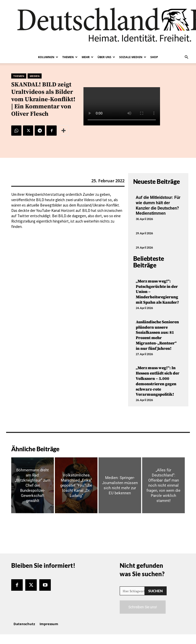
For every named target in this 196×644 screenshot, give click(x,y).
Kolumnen (48, 57)
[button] (186, 57)
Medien (35, 76)
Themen (70, 57)
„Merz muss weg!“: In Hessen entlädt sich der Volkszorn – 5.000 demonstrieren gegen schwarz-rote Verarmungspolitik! (158, 381)
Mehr (88, 57)
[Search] (156, 591)
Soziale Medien (133, 57)
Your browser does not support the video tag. (122, 106)
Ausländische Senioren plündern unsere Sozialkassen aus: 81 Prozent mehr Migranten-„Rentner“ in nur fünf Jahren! (157, 335)
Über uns (106, 57)
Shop (154, 57)
